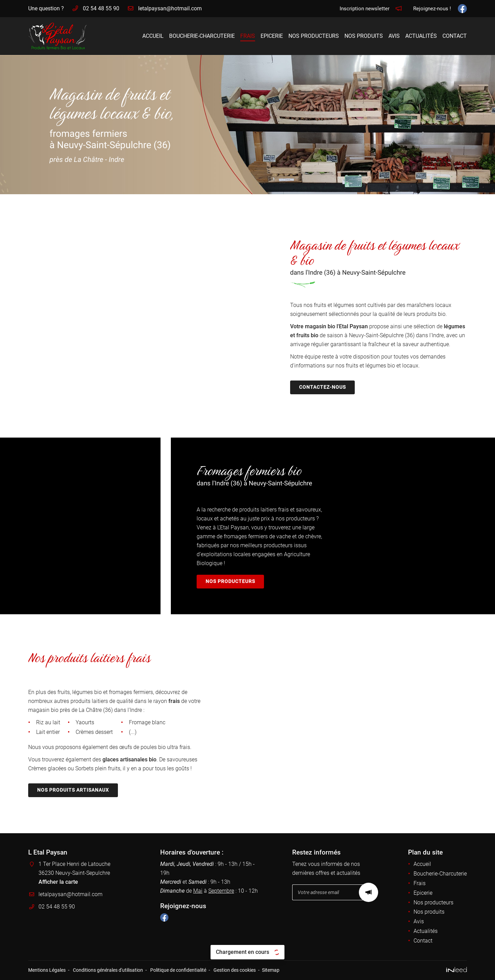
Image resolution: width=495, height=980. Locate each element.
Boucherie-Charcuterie (202, 36)
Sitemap (271, 970)
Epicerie (272, 36)
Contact (455, 36)
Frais (248, 36)
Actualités (421, 36)
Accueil (153, 36)
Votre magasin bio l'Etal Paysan (329, 326)
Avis (394, 36)
